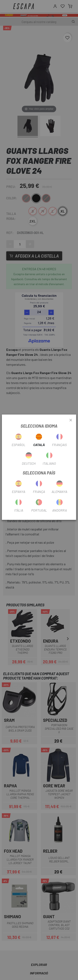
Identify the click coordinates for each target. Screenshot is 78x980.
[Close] (71, 420)
